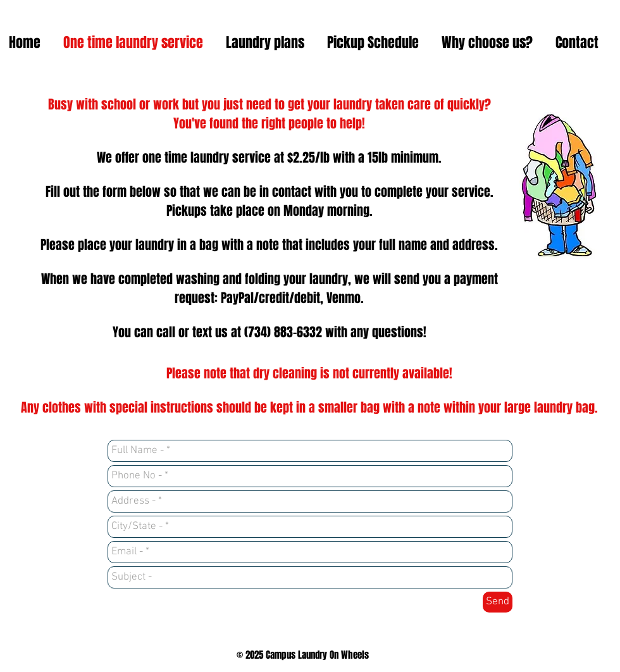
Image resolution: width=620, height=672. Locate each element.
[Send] (498, 602)
